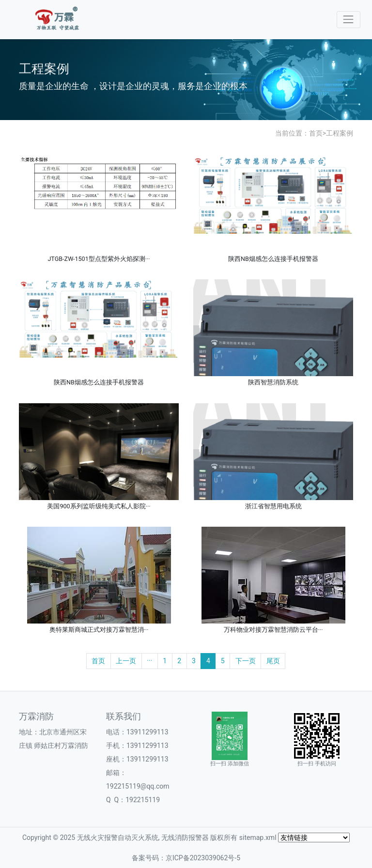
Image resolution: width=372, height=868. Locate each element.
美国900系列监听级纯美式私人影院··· (99, 506)
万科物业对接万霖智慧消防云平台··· (273, 630)
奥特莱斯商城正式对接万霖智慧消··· (99, 630)
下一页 (246, 661)
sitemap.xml (258, 838)
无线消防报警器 (185, 838)
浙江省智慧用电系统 (273, 506)
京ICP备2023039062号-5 (203, 858)
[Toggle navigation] (349, 20)
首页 (316, 133)
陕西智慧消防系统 (273, 382)
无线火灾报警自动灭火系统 (118, 838)
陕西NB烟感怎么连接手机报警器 (273, 259)
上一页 (126, 661)
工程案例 (340, 133)
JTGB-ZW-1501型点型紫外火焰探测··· (99, 259)
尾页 (273, 661)
